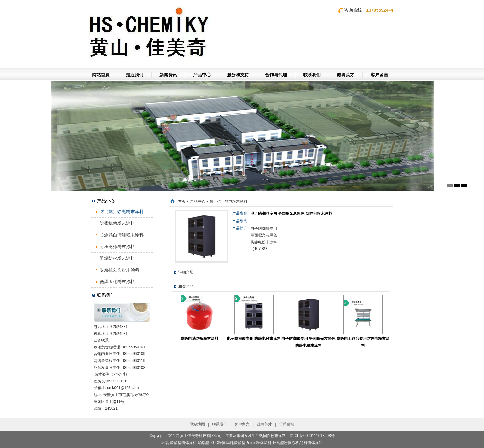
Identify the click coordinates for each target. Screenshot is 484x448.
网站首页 (101, 75)
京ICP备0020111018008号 (312, 436)
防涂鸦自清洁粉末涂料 (122, 235)
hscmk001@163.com (121, 388)
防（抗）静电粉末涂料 (122, 212)
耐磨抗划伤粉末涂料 (119, 270)
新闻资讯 (168, 75)
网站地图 (197, 424)
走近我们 (135, 75)
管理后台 (287, 424)
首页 (182, 201)
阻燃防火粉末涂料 (117, 258)
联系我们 (312, 75)
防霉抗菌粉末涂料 (117, 223)
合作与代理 (276, 75)
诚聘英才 (346, 75)
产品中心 (202, 75)
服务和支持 (238, 75)
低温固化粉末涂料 (117, 282)
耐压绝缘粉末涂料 (117, 247)
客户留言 (379, 75)
